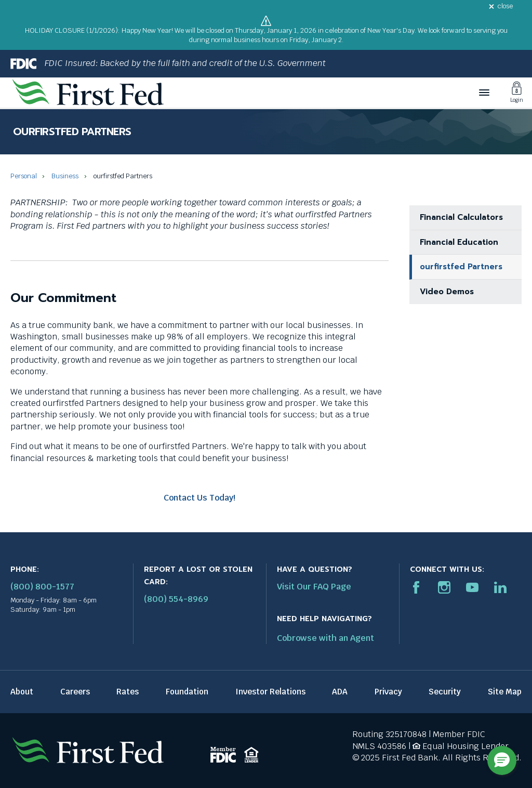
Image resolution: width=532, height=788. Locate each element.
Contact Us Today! (199, 498)
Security (445, 692)
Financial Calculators (461, 217)
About (22, 692)
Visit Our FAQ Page (314, 587)
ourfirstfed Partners (461, 267)
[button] (502, 760)
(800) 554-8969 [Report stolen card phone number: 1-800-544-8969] (176, 599)
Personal (24, 176)
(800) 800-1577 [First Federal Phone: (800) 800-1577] (42, 587)
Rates (128, 692)
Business (65, 176)
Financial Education (459, 242)
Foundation (187, 692)
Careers (75, 692)
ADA (340, 692)
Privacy (388, 692)
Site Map (505, 692)
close (505, 6)
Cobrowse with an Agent (325, 638)
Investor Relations (270, 692)
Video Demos (447, 292)
